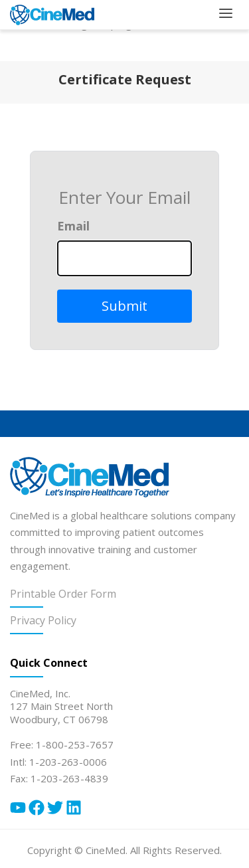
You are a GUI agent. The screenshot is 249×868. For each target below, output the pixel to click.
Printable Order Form (63, 594)
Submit (124, 306)
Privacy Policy (43, 620)
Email (73, 226)
